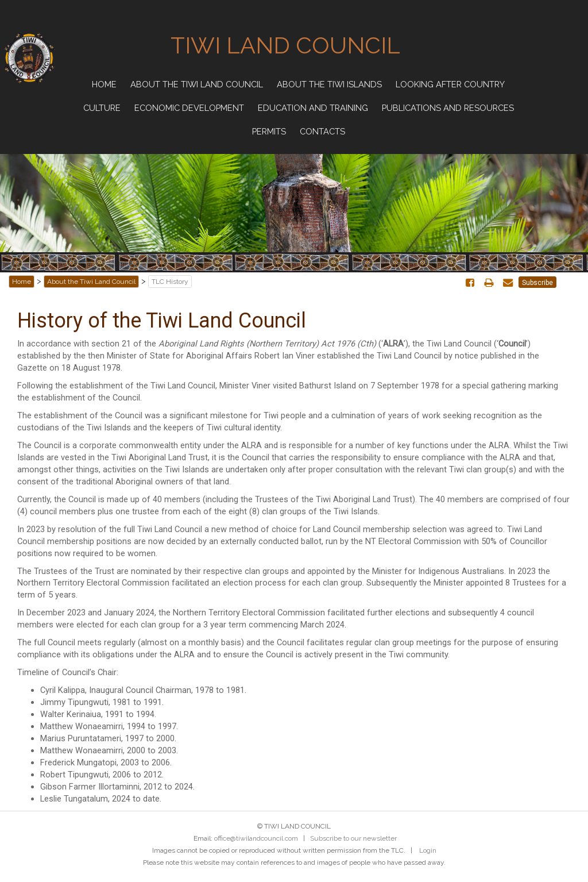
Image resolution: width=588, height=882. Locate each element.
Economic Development (189, 108)
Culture (102, 108)
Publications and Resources (448, 108)
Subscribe (537, 283)
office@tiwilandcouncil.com (256, 838)
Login (428, 850)
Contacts (322, 131)
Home (104, 84)
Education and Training (313, 108)
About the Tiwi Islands (329, 84)
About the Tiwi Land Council (197, 84)
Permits (269, 131)
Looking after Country (450, 84)
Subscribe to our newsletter (353, 838)
